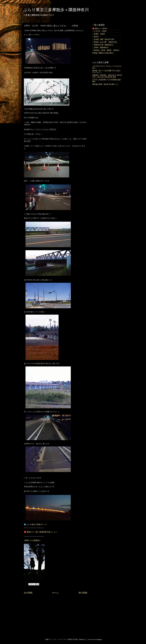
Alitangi (81, 639)
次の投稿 (28, 593)
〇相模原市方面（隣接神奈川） (103, 45)
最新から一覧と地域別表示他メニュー (42, 532)
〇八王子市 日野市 (99, 31)
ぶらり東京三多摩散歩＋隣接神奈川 (56, 10)
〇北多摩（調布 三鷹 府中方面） (104, 39)
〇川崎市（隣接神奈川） (101, 48)
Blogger (99, 639)
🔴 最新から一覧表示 (100, 29)
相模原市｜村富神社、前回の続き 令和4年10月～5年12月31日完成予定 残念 (107, 76)
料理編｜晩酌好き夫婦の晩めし (103, 53)
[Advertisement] (56, 616)
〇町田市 (95, 37)
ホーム (55, 593)
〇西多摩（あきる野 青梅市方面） (105, 42)
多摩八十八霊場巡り (33, 540)
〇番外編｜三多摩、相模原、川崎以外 (106, 50)
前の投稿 (83, 593)
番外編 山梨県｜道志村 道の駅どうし (105, 84)
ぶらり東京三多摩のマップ (37, 524)
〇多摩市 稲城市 (99, 34)
